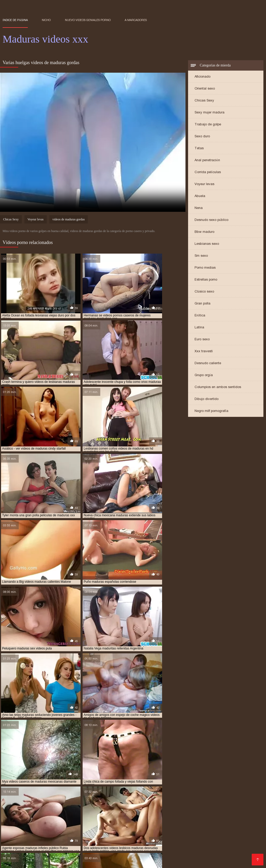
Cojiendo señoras (61, 827)
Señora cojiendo (132, 840)
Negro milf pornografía (211, 412)
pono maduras (110, 803)
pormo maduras (138, 803)
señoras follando (111, 806)
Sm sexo (201, 256)
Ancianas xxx (58, 819)
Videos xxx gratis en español (106, 832)
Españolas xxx (93, 848)
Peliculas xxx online (149, 861)
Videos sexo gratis (243, 852)
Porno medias (205, 268)
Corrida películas (208, 173)
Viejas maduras (55, 836)
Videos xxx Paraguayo (183, 819)
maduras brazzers (18, 791)
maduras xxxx (48, 800)
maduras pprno (175, 797)
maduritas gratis (179, 800)
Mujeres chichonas (37, 852)
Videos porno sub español (165, 823)
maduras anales (237, 789)
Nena (199, 209)
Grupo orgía (204, 376)
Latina (199, 328)
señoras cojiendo (79, 806)
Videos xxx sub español (183, 836)
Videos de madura (122, 823)
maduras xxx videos (18, 800)
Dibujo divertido (207, 400)
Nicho (46, 20)
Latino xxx (105, 840)
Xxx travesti (204, 352)
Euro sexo (202, 340)
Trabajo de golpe (208, 125)
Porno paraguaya (111, 852)
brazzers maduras (18, 789)
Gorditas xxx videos (91, 819)
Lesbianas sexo (207, 244)
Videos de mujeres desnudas (50, 832)
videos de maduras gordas (69, 220)
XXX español (15, 856)
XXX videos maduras (75, 844)
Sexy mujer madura (210, 113)
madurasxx (116, 800)
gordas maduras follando (89, 789)
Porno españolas (95, 827)
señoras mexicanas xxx (147, 806)
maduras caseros (86, 791)
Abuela (200, 197)
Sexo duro (202, 137)
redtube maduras (16, 806)
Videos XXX (212, 852)
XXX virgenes (116, 861)
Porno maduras (83, 815)
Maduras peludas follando (136, 819)
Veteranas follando (47, 840)
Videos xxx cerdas (126, 848)
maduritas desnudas (145, 800)
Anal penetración (207, 161)
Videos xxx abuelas (216, 844)
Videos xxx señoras (214, 856)
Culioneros (238, 832)
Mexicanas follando (224, 819)
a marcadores (136, 20)
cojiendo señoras (51, 789)
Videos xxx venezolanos (53, 856)
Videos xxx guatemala (212, 823)
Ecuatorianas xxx (28, 819)
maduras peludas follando (24, 797)
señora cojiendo (48, 806)
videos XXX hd (87, 861)
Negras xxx (108, 844)
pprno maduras (232, 803)
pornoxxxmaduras (201, 803)
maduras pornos (146, 797)
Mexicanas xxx (80, 840)
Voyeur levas (204, 185)
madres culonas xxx (156, 789)
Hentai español (136, 827)
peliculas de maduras (38, 803)
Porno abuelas (85, 836)
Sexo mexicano (35, 848)
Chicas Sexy (204, 101)
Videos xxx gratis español (160, 832)
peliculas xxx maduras (77, 803)
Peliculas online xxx (207, 827)
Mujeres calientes (137, 844)
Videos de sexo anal (52, 861)
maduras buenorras (53, 791)
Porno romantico (157, 815)
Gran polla (202, 304)
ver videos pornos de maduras (225, 806)
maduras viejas (245, 797)
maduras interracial (114, 794)
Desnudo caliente (208, 364)
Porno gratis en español (171, 856)
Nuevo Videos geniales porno (88, 20)
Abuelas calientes (224, 836)
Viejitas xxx (185, 815)
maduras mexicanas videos (188, 794)
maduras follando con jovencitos (66, 794)
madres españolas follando (198, 789)
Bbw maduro (204, 232)
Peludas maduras (36, 844)
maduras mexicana (149, 794)
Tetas (199, 149)
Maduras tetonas (213, 840)
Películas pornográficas (81, 823)
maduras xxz (74, 800)
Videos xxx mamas (182, 852)
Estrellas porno (206, 280)
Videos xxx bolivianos (218, 815)
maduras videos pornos (210, 797)
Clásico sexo (204, 292)
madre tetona (125, 789)
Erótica (200, 316)
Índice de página (15, 20)
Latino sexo (32, 827)
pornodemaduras (169, 803)
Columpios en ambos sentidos (218, 388)
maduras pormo (116, 797)
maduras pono (88, 797)
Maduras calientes (19, 815)
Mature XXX (157, 848)
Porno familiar (64, 848)
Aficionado (202, 77)
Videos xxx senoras (21, 836)
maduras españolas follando (176, 791)
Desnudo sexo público (211, 221)
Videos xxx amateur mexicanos (129, 836)
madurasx (96, 800)
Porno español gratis (206, 832)
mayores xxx (206, 800)
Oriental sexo (205, 89)
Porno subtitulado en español (197, 848)
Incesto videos (53, 815)
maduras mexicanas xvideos (235, 794)
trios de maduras (183, 806)
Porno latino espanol (38, 823)
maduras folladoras (19, 794)
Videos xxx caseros (74, 852)
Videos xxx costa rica (175, 844)
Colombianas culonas (119, 815)
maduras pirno (61, 797)
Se (117, 827)
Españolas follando (128, 856)
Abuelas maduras (169, 827)
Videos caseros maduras (172, 840)
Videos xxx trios (93, 856)
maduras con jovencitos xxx (127, 791)
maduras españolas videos (224, 791)
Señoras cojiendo (146, 852)
